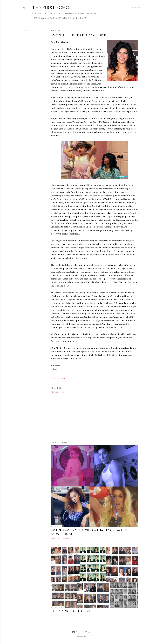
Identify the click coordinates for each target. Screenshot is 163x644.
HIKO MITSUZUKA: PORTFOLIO (46, 18)
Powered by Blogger (81, 632)
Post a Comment (58, 392)
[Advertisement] (94, 417)
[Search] (136, 8)
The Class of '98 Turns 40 (70, 611)
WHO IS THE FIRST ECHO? (74, 18)
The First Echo (51, 8)
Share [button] (25, 30)
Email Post (61, 379)
